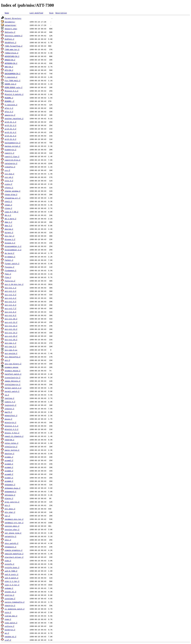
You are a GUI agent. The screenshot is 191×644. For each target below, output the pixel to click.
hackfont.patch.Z (13, 374)
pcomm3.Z (9, 464)
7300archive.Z (11, 53)
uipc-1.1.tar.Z (12, 581)
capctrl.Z (9, 153)
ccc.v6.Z (9, 177)
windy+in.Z (10, 630)
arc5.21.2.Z (10, 125)
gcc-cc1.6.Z (10, 305)
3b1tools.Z (10, 32)
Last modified (36, 13)
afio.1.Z (9, 108)
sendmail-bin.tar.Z (14, 519)
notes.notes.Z (11, 443)
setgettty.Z (10, 536)
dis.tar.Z (9, 236)
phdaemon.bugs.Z (13, 488)
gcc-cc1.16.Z (11, 340)
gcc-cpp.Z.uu (11, 350)
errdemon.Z (10, 257)
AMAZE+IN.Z (10, 60)
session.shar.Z (12, 529)
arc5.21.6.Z (10, 139)
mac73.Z (8, 412)
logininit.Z (10, 405)
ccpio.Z (8, 184)
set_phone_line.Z (13, 533)
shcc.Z (8, 540)
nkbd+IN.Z (9, 440)
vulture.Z (9, 626)
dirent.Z (9, 232)
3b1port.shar (11, 29)
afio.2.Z (9, 112)
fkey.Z (8, 274)
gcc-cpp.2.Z (10, 346)
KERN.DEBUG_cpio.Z (14, 87)
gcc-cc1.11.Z (11, 322)
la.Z (7, 395)
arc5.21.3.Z (10, 129)
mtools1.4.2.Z (11, 429)
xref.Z (8, 640)
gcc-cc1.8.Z (10, 312)
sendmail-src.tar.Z (14, 523)
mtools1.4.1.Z (11, 426)
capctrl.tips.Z (12, 156)
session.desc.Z (12, 526)
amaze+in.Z (10, 115)
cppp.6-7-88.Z (11, 212)
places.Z (9, 498)
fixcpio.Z (9, 267)
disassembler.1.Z (13, 246)
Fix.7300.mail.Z (13, 80)
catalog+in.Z (11, 163)
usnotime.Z (10, 599)
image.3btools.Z (13, 381)
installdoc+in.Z (13, 384)
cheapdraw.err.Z (13, 198)
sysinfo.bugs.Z (12, 567)
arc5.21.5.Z (10, 136)
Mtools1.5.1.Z (11, 91)
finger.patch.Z (12, 264)
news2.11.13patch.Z (14, 436)
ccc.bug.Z (9, 174)
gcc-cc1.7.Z (10, 308)
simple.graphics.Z (14, 550)
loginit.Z (9, 409)
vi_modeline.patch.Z (15, 609)
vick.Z (8, 612)
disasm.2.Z (10, 243)
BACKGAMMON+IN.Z (13, 74)
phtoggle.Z (10, 495)
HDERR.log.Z (10, 84)
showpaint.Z (10, 547)
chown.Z (8, 205)
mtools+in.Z (10, 422)
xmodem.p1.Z (10, 637)
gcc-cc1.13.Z (11, 329)
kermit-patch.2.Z (13, 388)
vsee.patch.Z (11, 623)
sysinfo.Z (9, 564)
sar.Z (7, 516)
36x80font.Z (10, 43)
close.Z (8, 208)
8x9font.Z (9, 39)
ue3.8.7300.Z (11, 571)
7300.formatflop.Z (14, 46)
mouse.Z (8, 419)
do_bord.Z (9, 253)
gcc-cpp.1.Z (10, 343)
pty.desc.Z (10, 509)
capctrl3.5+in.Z (13, 160)
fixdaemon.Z (10, 270)
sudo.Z (8, 561)
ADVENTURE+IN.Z (12, 56)
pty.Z (7, 505)
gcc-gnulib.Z (11, 353)
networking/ (10, 25)
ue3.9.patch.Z (11, 578)
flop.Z (8, 277)
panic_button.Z (12, 450)
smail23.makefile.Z (14, 554)
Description (61, 13)
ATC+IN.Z (9, 70)
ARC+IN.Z (9, 67)
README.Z (9, 98)
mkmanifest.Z (11, 416)
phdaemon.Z (10, 485)
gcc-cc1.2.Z (10, 291)
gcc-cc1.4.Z (10, 298)
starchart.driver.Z (14, 557)
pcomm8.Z (9, 481)
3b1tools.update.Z (14, 36)
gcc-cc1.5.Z (10, 302)
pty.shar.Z (10, 512)
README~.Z (9, 101)
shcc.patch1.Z (11, 543)
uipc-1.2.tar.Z (12, 585)
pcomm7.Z (9, 478)
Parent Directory (13, 18)
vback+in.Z (10, 605)
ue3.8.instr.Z (11, 574)
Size (51, 13)
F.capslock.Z (11, 77)
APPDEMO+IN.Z (11, 63)
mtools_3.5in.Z (12, 433)
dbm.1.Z (8, 222)
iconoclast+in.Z (13, 378)
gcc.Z (7, 360)
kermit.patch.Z (12, 391)
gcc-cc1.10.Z (11, 319)
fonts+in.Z (10, 281)
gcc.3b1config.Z (13, 357)
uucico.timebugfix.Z (15, 602)
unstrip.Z (9, 595)
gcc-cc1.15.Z (11, 336)
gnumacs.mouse (11, 367)
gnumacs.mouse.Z (13, 371)
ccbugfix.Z (10, 167)
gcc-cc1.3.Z (10, 295)
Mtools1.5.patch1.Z (14, 94)
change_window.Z (13, 191)
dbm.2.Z (8, 226)
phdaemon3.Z (10, 492)
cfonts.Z (9, 188)
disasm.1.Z (10, 239)
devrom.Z (9, 229)
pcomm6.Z (9, 474)
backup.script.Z (13, 146)
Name (7, 13)
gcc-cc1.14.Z (11, 333)
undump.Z (9, 588)
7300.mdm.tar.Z (12, 49)
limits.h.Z (10, 402)
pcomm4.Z (9, 467)
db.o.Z (8, 215)
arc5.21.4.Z (10, 132)
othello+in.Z (11, 447)
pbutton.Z (9, 454)
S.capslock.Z (11, 105)
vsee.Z (8, 619)
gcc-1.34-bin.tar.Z (14, 284)
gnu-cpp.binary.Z (13, 364)
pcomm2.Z (9, 460)
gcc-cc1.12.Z (11, 326)
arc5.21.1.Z (10, 122)
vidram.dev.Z (11, 616)
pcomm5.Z (9, 471)
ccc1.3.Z (9, 181)
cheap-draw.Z (11, 194)
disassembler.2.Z (13, 250)
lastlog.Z (9, 398)
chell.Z (8, 201)
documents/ (10, 22)
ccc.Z (7, 170)
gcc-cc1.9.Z (10, 315)
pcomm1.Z (9, 457)
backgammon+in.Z (13, 143)
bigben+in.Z (10, 150)
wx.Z (7, 633)
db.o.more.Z (10, 219)
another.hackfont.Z (14, 118)
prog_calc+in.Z (12, 502)
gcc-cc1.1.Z (10, 288)
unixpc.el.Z (10, 592)
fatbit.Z (9, 260)
